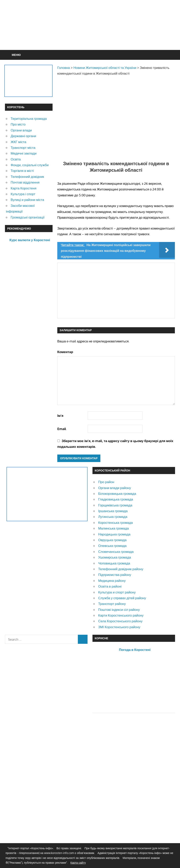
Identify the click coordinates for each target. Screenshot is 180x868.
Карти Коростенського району (121, 615)
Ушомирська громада (115, 557)
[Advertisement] (103, 34)
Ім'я (60, 416)
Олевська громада (112, 546)
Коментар (65, 352)
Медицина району (112, 581)
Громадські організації (28, 217)
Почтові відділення (25, 182)
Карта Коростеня (24, 188)
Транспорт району (112, 604)
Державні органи (23, 136)
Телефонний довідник (27, 177)
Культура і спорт (23, 194)
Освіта (16, 159)
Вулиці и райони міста (27, 200)
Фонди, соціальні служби (30, 165)
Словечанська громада (116, 552)
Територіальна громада (29, 119)
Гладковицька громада (116, 499)
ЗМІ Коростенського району (119, 627)
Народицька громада (114, 534)
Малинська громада (114, 528)
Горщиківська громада (115, 505)
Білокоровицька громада (117, 494)
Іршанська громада (113, 511)
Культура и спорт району (117, 592)
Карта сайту (78, 863)
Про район (106, 482)
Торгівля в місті (22, 171)
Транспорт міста (23, 148)
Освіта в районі (110, 586)
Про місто (18, 124)
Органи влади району (115, 488)
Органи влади (21, 130)
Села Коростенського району (120, 621)
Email (62, 429)
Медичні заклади (24, 153)
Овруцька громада (112, 540)
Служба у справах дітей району (122, 598)
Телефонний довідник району (121, 569)
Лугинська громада (113, 517)
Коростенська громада (115, 523)
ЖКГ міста (18, 142)
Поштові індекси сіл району (119, 610)
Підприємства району (115, 575)
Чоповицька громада (114, 563)
